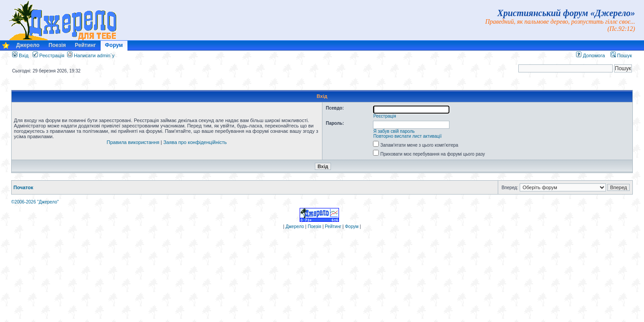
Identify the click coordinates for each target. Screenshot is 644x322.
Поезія (57, 45)
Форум (114, 45)
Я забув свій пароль (394, 131)
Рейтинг (85, 45)
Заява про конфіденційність (195, 142)
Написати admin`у (94, 55)
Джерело (28, 45)
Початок (23, 187)
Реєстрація (49, 55)
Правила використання (133, 142)
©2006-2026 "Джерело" (35, 202)
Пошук (621, 55)
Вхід (20, 55)
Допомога (590, 55)
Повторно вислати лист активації (408, 136)
